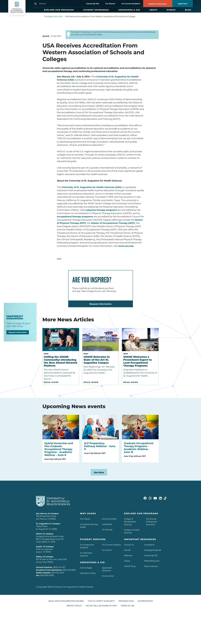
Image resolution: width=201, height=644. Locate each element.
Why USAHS (88, 513)
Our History (85, 519)
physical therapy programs (102, 210)
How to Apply (86, 568)
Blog (188, 10)
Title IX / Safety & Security (101, 601)
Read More (51, 382)
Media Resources (152, 561)
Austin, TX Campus (45, 547)
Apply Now (183, 4)
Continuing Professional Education (151, 522)
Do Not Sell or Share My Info (101, 606)
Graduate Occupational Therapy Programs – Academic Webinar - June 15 (139, 448)
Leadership (107, 524)
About (153, 10)
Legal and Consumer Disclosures (66, 601)
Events (171, 10)
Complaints (149, 545)
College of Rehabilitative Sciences (130, 522)
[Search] (54, 4)
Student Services (93, 539)
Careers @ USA (93, 4)
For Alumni (110, 4)
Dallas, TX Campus (45, 557)
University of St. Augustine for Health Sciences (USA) (91, 187)
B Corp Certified (109, 519)
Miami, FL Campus (45, 534)
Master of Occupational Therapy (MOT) (113, 223)
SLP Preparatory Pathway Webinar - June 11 (100, 446)
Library (127, 561)
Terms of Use (127, 606)
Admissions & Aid (129, 10)
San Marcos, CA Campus (47, 514)
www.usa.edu (126, 246)
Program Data (126, 601)
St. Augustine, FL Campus (48, 524)
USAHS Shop (130, 566)
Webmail (128, 556)
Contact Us (129, 545)
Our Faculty (107, 530)
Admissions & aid (92, 562)
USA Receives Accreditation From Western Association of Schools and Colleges (100, 17)
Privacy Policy (74, 606)
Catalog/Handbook (153, 550)
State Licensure (151, 566)
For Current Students (131, 4)
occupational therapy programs (75, 217)
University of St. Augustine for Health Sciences (73, 587)
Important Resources (140, 539)
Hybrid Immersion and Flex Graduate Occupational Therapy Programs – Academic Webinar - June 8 (59, 449)
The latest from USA (53, 17)
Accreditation (145, 601)
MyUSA (127, 550)
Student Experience (96, 10)
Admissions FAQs (88, 573)
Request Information (158, 4)
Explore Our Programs (59, 10)
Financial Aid (108, 576)
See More (99, 473)
